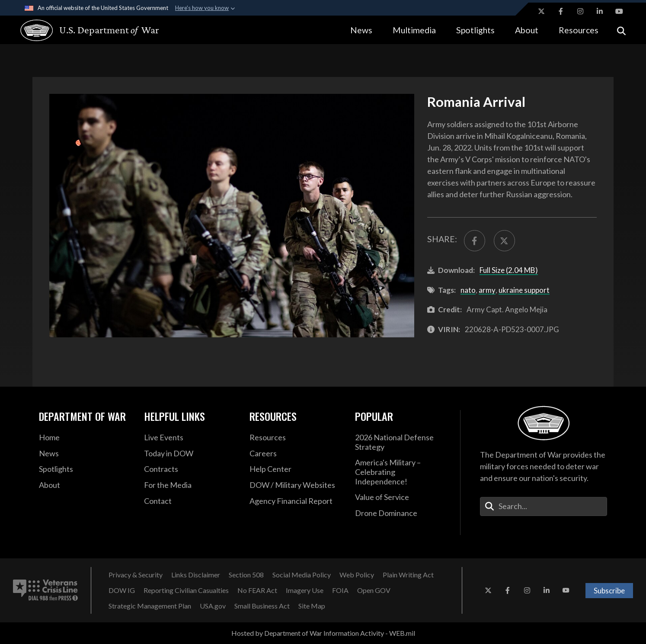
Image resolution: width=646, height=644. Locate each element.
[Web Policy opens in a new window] (357, 575)
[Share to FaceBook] (475, 241)
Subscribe (609, 591)
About (527, 30)
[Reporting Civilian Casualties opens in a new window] (186, 590)
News (361, 30)
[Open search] (621, 30)
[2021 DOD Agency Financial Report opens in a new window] (296, 501)
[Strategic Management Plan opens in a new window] (150, 606)
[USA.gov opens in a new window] (213, 606)
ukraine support (524, 290)
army (487, 290)
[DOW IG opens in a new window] (122, 590)
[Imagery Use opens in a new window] (305, 590)
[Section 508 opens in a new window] (246, 575)
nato (468, 290)
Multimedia (414, 30)
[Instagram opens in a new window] (580, 11)
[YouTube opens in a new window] (619, 11)
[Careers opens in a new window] (296, 454)
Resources (579, 30)
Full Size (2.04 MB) (509, 270)
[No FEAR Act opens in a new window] (257, 590)
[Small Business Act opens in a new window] (262, 606)
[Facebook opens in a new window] (561, 11)
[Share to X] (504, 241)
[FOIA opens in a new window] (340, 590)
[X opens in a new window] (541, 11)
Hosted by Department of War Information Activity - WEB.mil (323, 633)
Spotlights (475, 30)
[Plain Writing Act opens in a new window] (408, 575)
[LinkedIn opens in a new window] (600, 11)
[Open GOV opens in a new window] (374, 590)
